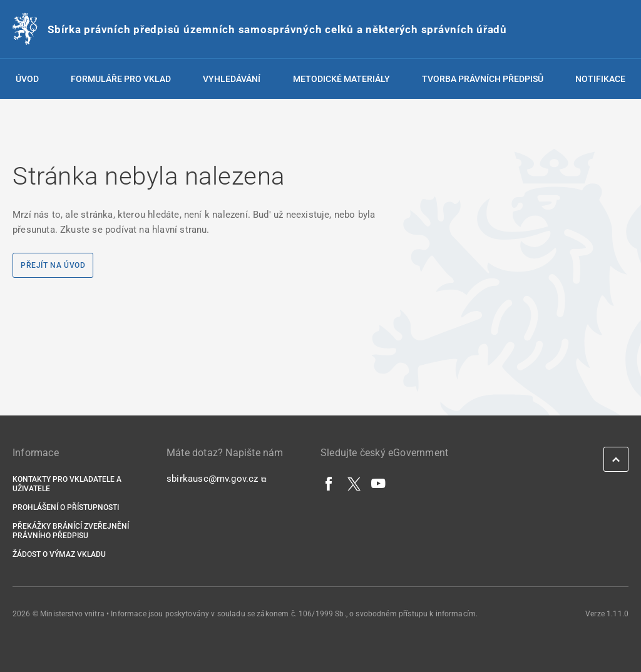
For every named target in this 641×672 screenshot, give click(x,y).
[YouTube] (379, 483)
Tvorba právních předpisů (483, 79)
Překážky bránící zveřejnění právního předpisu (71, 531)
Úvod (27, 79)
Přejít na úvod (53, 265)
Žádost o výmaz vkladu (59, 554)
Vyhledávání (232, 79)
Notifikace (600, 79)
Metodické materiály (341, 79)
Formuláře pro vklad (121, 79)
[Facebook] (329, 483)
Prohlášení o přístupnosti (66, 507)
